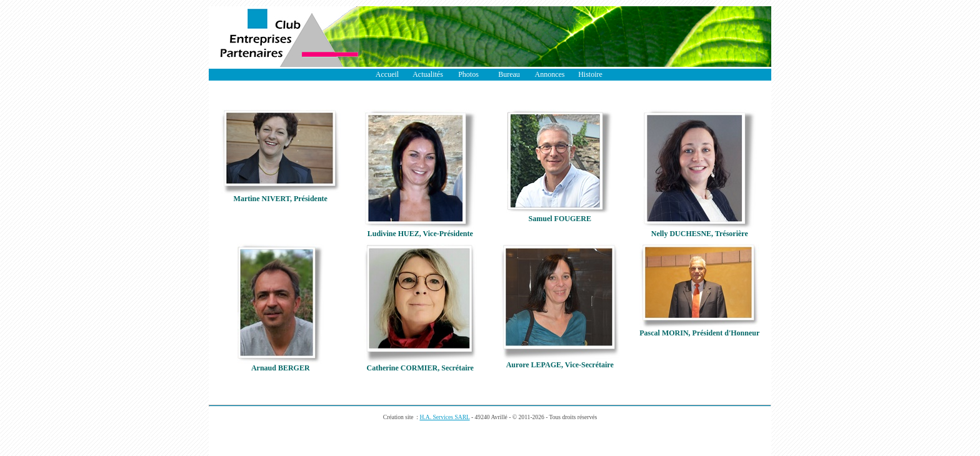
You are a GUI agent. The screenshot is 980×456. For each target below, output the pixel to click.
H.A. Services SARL (444, 417)
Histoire (590, 74)
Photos (468, 74)
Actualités (428, 74)
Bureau (509, 74)
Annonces (550, 74)
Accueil (387, 74)
